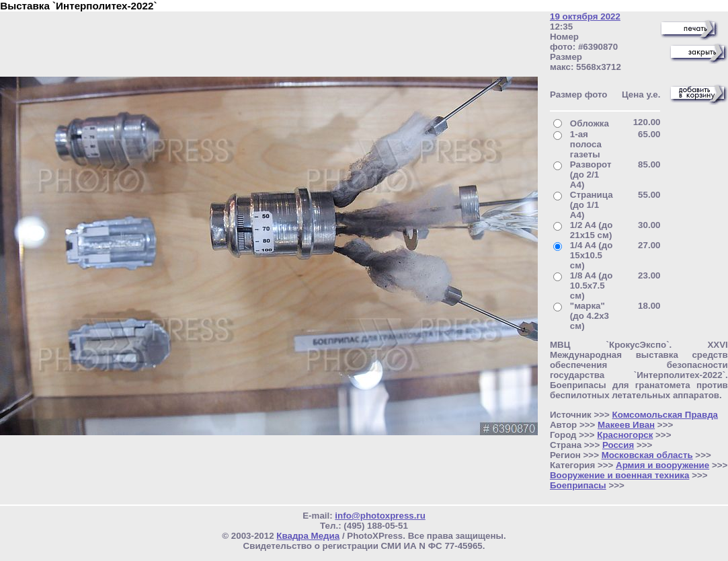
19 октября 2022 (585, 16)
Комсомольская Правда (665, 415)
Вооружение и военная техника (619, 475)
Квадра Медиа (308, 536)
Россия (618, 445)
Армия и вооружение (662, 465)
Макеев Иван (626, 425)
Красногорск (625, 435)
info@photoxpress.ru (380, 516)
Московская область (647, 455)
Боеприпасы (578, 485)
